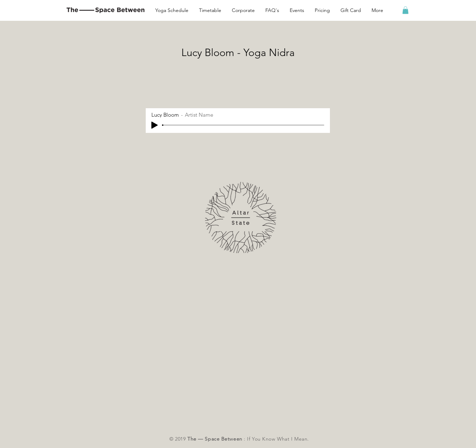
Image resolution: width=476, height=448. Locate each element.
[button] (377, 10)
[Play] (155, 125)
